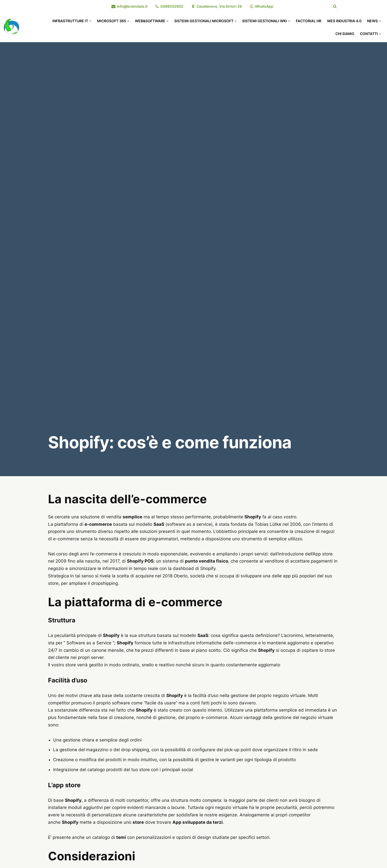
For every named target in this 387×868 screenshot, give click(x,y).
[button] (90, 21)
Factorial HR (309, 21)
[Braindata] (11, 26)
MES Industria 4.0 (344, 21)
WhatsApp (264, 6)
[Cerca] (335, 7)
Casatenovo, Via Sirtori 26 (219, 6)
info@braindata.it (132, 6)
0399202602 (172, 6)
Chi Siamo (345, 34)
